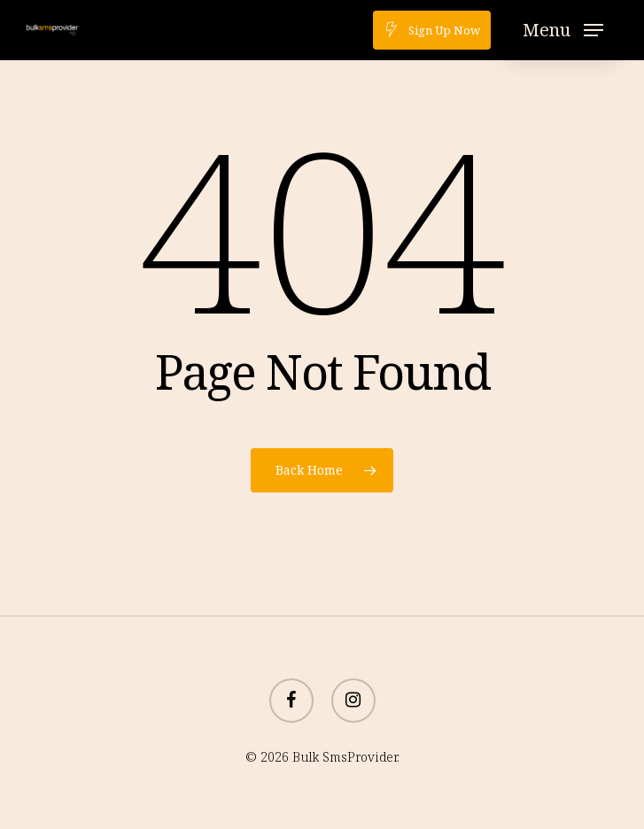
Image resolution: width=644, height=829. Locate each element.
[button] (563, 30)
